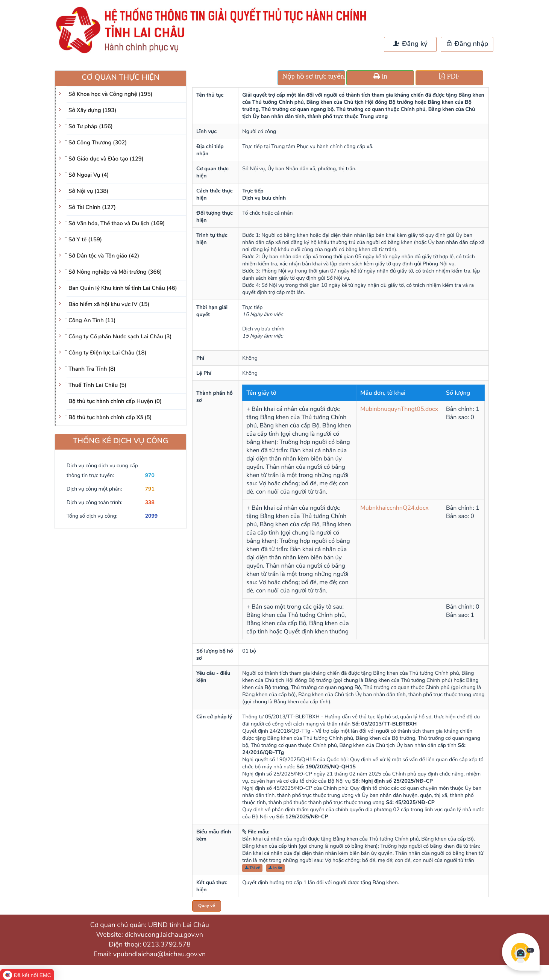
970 (150, 475)
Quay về (207, 906)
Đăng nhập (467, 44)
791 (150, 489)
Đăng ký (410, 44)
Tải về (253, 868)
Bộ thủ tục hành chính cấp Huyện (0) (115, 401)
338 (150, 502)
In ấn (275, 868)
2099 (152, 516)
